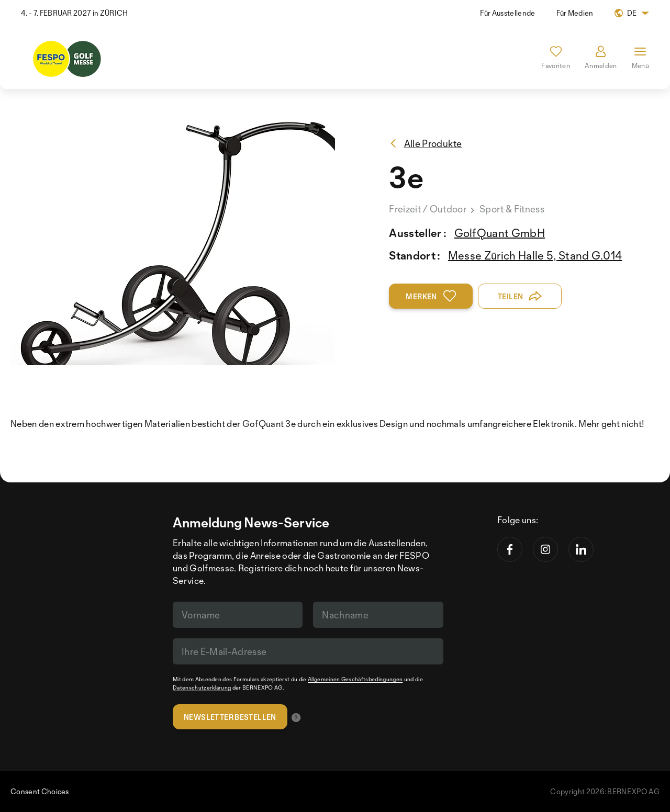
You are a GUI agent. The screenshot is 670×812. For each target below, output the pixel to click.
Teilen (520, 296)
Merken (431, 296)
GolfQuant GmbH (500, 233)
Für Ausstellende (507, 13)
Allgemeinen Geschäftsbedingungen (355, 679)
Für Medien (575, 13)
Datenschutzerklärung (202, 687)
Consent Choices (40, 791)
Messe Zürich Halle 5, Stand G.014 (535, 255)
